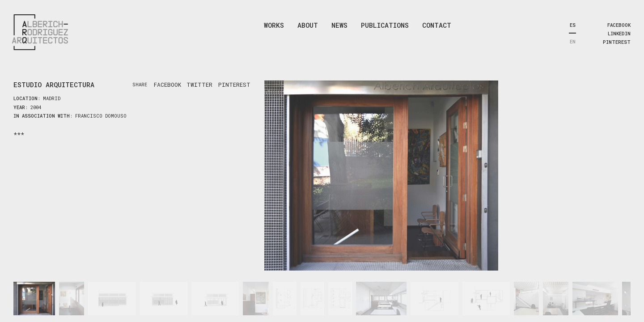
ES (573, 25)
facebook (619, 25)
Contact (437, 25)
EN (573, 42)
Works (274, 25)
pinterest (617, 42)
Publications (385, 25)
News (339, 25)
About (308, 25)
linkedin (619, 34)
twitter (199, 85)
